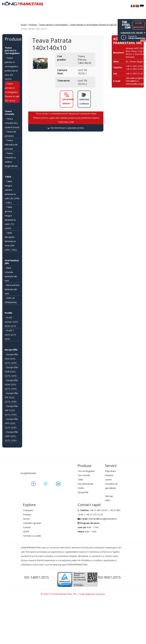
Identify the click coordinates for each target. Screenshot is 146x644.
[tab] (66, 128)
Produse (33, 25)
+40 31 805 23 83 (98, 510)
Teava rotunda (9, 113)
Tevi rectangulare (86, 471)
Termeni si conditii (32, 536)
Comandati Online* (67, 99)
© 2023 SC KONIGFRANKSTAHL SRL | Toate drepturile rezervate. (73, 594)
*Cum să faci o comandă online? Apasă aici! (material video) (66, 114)
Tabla (8, 177)
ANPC (108, 500)
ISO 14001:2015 (37, 577)
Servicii (26, 519)
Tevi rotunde (84, 475)
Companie (28, 510)
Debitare (109, 475)
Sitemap (109, 496)
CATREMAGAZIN (138, 25)
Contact (27, 527)
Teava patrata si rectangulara (53, 25)
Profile (8, 313)
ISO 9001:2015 (109, 577)
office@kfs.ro (132, 81)
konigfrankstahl (28, 473)
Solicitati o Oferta (84, 99)
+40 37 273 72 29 (94, 515)
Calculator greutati (32, 523)
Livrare (108, 480)
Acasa (24, 25)
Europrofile (11, 350)
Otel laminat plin (12, 262)
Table (80, 480)
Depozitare (110, 471)
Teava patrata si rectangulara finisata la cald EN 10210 (96, 25)
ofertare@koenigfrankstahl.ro (103, 519)
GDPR (26, 532)
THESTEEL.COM (66, 120)
